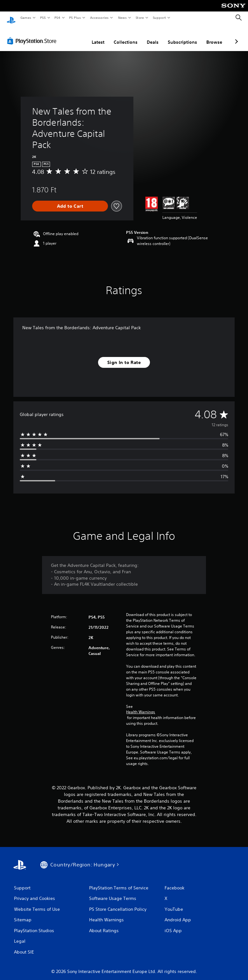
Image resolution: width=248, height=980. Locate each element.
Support (159, 18)
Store (140, 18)
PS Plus (75, 18)
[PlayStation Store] (33, 35)
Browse (214, 36)
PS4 (57, 18)
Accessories (99, 18)
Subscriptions (182, 36)
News (122, 18)
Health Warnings (141, 706)
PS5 (43, 18)
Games (25, 18)
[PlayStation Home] (11, 18)
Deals (153, 36)
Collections (126, 36)
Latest (98, 36)
